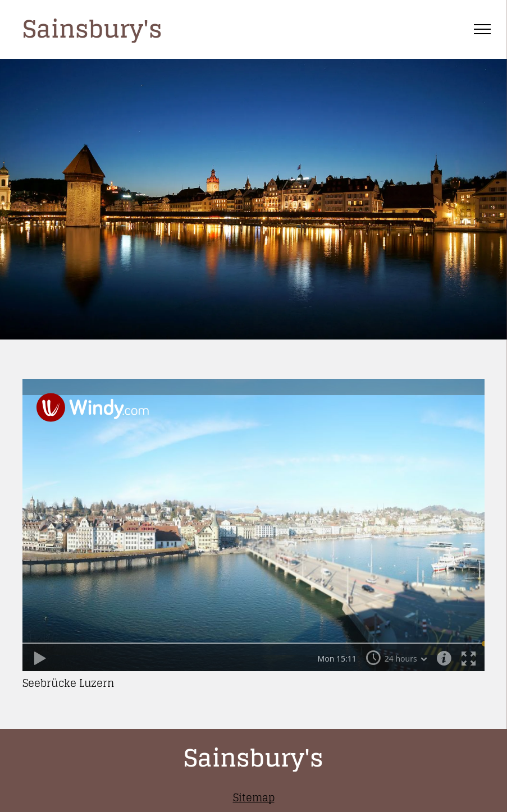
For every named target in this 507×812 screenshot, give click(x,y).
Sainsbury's (92, 29)
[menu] (482, 29)
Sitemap (254, 797)
